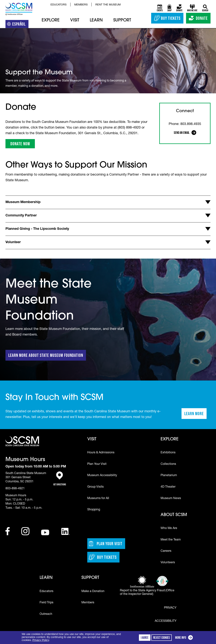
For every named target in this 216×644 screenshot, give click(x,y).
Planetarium (169, 476)
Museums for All (98, 499)
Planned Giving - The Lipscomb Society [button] (37, 229)
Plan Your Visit (97, 464)
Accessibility (166, 621)
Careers (166, 551)
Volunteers (168, 563)
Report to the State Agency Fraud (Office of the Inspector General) (147, 593)
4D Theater (168, 487)
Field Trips (46, 603)
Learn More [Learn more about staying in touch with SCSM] (195, 415)
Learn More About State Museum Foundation (46, 355)
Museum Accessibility (102, 476)
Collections (168, 464)
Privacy (170, 608)
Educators (59, 5)
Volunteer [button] (13, 242)
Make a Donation (93, 591)
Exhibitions (168, 453)
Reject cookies (162, 638)
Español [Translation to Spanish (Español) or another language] (18, 25)
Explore (51, 20)
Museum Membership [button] (23, 202)
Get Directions (60, 479)
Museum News (171, 499)
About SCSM (174, 515)
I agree (145, 638)
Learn (96, 20)
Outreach (46, 614)
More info (185, 638)
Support (122, 20)
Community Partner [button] (21, 216)
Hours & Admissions (101, 453)
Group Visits (95, 487)
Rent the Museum (108, 5)
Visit (75, 20)
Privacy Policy (41, 640)
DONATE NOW (23, 145)
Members (81, 5)
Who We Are (169, 528)
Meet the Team (171, 540)
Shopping (94, 510)
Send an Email (185, 133)
